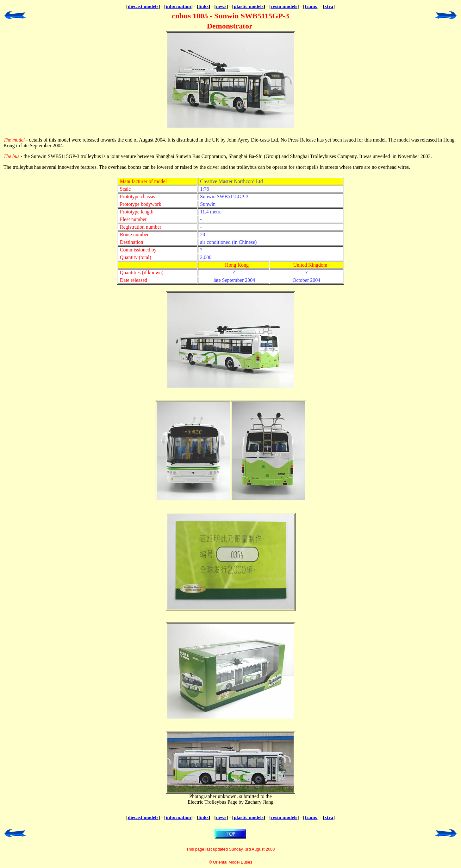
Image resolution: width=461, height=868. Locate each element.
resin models (284, 6)
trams (311, 6)
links (203, 6)
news (221, 6)
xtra (329, 6)
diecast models (143, 6)
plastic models (249, 6)
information (178, 6)
